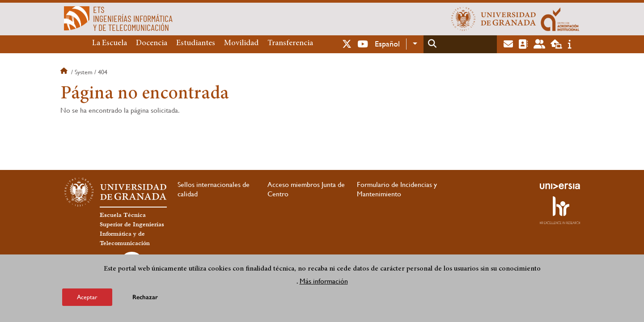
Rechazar (145, 297)
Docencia (152, 43)
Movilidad (241, 43)
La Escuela (110, 43)
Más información (324, 281)
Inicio (65, 72)
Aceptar (87, 297)
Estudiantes (196, 43)
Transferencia (290, 43)
